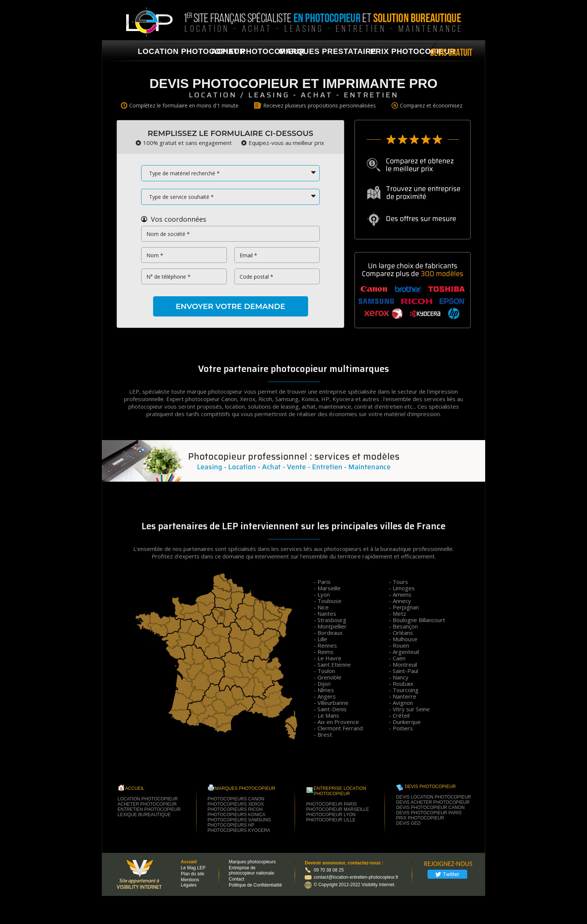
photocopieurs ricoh (235, 809)
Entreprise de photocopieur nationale (251, 870)
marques (299, 51)
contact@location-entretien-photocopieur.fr (352, 877)
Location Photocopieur (148, 799)
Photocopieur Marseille (338, 809)
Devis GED (408, 823)
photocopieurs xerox (235, 804)
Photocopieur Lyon (331, 815)
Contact (236, 879)
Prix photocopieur (413, 51)
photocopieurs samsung (239, 820)
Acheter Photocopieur (147, 804)
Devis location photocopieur (434, 797)
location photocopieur (191, 51)
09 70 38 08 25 (329, 870)
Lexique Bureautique (144, 815)
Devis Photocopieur (430, 787)
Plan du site (193, 874)
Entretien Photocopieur (149, 809)
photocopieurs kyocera (239, 830)
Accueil (189, 862)
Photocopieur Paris (332, 804)
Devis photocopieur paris (429, 813)
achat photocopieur (258, 51)
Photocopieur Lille (331, 820)
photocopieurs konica (236, 815)
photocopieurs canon (236, 799)
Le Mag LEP (193, 868)
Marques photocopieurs (252, 862)
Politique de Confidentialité (255, 885)
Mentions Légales (190, 882)
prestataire (349, 51)
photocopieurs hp (231, 825)
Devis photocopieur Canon (430, 808)
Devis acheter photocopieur (433, 802)
